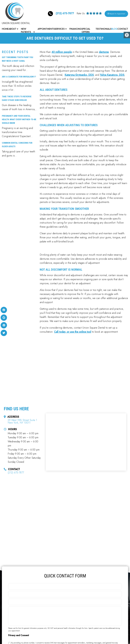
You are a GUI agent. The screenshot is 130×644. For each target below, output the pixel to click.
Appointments (46, 29)
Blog (114, 29)
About (12, 29)
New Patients (26, 31)
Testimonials (103, 29)
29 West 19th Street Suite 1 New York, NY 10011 (22, 422)
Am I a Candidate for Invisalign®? (19, 77)
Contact (123, 29)
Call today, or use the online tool (73, 333)
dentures (104, 53)
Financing (76, 29)
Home (5, 29)
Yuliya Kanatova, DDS (112, 76)
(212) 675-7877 (54, 13)
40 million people (62, 53)
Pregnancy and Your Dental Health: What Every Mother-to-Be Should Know (19, 120)
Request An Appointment (114, 14)
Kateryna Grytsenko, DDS (79, 76)
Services (60, 29)
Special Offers (86, 31)
